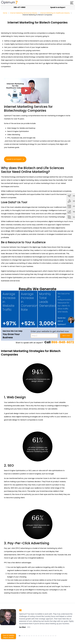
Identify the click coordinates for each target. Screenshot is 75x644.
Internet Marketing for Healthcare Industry (55, 13)
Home (5, 13)
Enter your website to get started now (50, 331)
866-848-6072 (63, 342)
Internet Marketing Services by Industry (24, 13)
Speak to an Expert (57, 7)
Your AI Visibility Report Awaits (9, 636)
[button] (72, 3)
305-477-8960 (19, 7)
